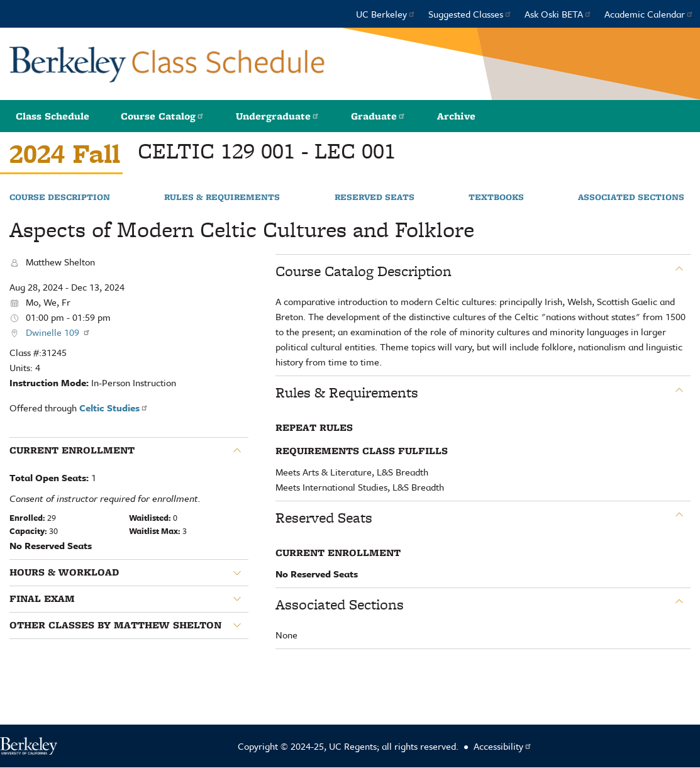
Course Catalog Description (364, 271)
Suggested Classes (470, 14)
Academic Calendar (649, 14)
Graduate (378, 116)
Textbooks (496, 198)
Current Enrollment (72, 450)
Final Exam (42, 599)
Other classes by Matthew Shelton (115, 625)
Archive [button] (456, 116)
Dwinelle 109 (58, 332)
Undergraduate (278, 116)
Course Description (60, 198)
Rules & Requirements (222, 198)
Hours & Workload (64, 572)
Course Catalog (163, 116)
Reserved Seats (375, 198)
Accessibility (503, 746)
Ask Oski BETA (558, 14)
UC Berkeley (386, 14)
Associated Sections (631, 198)
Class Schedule (53, 116)
